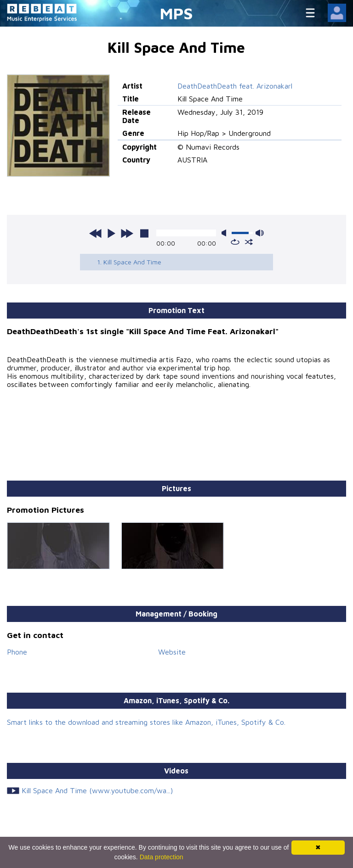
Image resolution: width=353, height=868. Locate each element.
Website (172, 652)
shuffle (249, 242)
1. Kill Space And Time (129, 262)
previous (96, 233)
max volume (260, 233)
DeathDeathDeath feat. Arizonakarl (235, 86)
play (111, 233)
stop (144, 233)
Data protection (162, 857)
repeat (235, 242)
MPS (176, 13)
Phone (17, 652)
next (127, 233)
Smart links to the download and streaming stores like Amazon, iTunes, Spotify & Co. (146, 722)
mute (226, 233)
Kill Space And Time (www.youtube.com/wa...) (97, 790)
